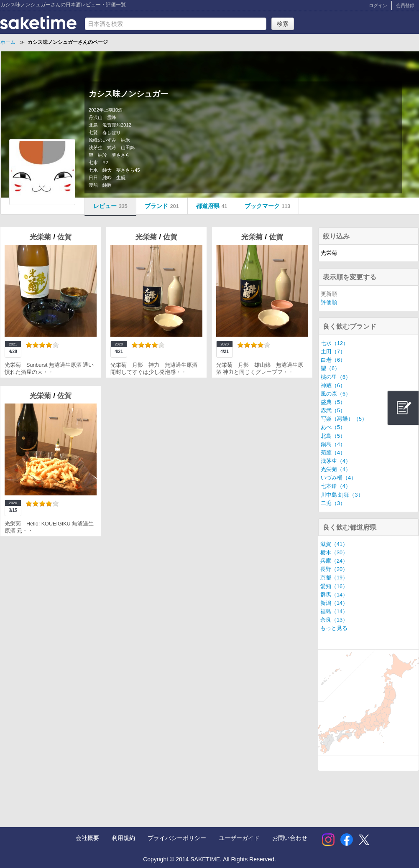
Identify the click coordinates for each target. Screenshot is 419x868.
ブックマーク (268, 206)
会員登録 (405, 5)
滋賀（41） (334, 544)
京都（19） (334, 578)
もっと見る (334, 628)
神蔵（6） (333, 386)
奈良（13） (334, 620)
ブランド (162, 206)
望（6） (330, 368)
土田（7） (333, 352)
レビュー (110, 206)
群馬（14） (334, 595)
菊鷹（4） (333, 453)
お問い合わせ (290, 838)
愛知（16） (334, 586)
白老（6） (333, 360)
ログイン (378, 5)
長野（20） (334, 569)
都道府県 (212, 206)
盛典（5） (333, 402)
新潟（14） (334, 603)
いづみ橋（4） (339, 478)
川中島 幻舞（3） (342, 495)
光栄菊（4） (336, 470)
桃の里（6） (336, 377)
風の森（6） (336, 394)
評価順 (329, 302)
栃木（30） (334, 553)
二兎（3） (333, 503)
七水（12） (335, 343)
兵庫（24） (334, 561)
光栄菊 (41, 237)
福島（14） (334, 612)
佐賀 (64, 237)
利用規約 (123, 838)
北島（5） (333, 436)
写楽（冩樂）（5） (344, 419)
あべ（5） (333, 427)
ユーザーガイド (239, 838)
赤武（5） (333, 411)
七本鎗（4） (336, 486)
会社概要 (87, 838)
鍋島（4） (333, 444)
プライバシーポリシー (177, 838)
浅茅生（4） (336, 461)
